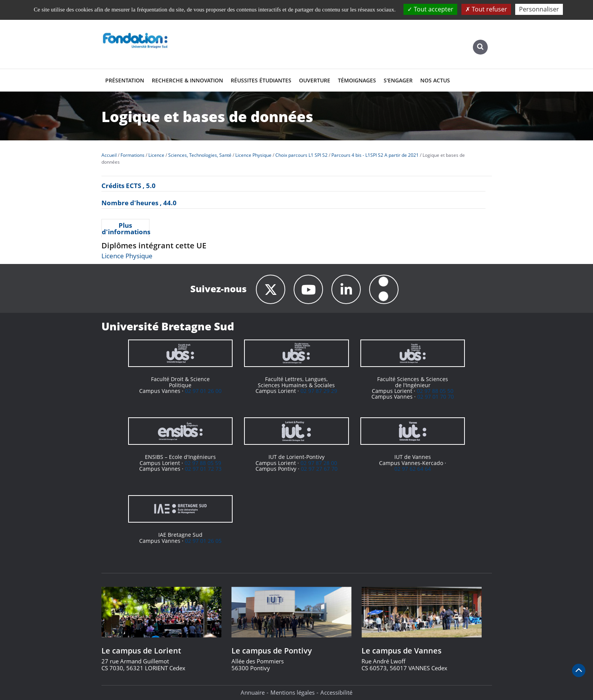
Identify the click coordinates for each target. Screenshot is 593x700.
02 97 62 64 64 (413, 469)
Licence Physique (127, 256)
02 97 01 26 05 (203, 541)
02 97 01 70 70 (436, 397)
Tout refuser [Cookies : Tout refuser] (486, 9)
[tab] (126, 228)
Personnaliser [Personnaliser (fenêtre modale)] (539, 9)
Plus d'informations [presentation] (126, 229)
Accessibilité (336, 692)
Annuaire (253, 692)
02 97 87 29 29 (319, 391)
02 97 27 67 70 (319, 469)
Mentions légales (292, 692)
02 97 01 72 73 (203, 469)
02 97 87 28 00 (319, 463)
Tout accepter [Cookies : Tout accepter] (430, 9)
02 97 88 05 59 (203, 463)
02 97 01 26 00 (203, 391)
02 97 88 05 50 (435, 391)
